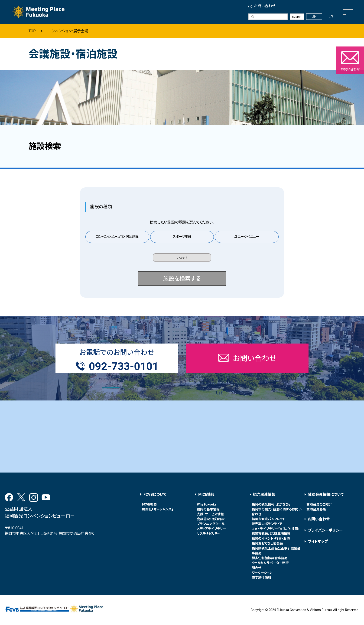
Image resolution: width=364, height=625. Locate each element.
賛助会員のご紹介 (319, 504)
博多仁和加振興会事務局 (270, 558)
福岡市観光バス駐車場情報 (271, 534)
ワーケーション (262, 573)
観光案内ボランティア (267, 524)
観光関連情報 (264, 494)
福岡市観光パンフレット (269, 519)
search (297, 17)
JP (314, 16)
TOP (32, 31)
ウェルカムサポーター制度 (270, 563)
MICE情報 (206, 494)
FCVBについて (155, 494)
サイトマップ (318, 541)
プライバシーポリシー (325, 530)
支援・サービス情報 (210, 514)
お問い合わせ (265, 6)
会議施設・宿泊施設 (211, 519)
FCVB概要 (149, 504)
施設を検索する (182, 279)
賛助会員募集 (316, 509)
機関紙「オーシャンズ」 (158, 509)
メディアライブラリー (211, 529)
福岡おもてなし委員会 (267, 543)
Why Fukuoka (207, 504)
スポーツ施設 (182, 237)
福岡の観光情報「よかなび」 (271, 504)
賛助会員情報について (326, 494)
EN (331, 16)
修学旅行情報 (261, 578)
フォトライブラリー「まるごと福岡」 (276, 529)
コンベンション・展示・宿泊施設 (117, 237)
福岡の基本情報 (208, 509)
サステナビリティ (208, 534)
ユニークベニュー (247, 237)
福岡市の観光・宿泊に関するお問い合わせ (277, 512)
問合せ (256, 568)
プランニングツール (211, 524)
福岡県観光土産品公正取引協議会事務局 (276, 551)
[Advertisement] (182, 437)
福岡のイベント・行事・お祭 (271, 539)
